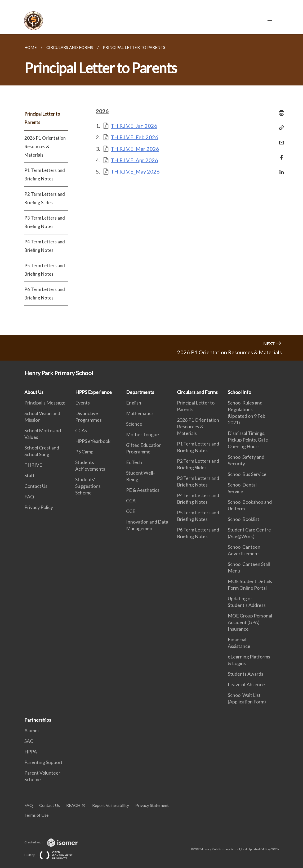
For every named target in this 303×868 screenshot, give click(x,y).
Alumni (32, 730)
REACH (73, 805)
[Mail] (280, 139)
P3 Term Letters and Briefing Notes (45, 222)
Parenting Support (43, 762)
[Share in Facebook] (280, 154)
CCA (131, 501)
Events (83, 403)
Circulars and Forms (197, 392)
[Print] (280, 113)
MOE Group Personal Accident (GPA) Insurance (250, 622)
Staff (30, 475)
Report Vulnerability (111, 805)
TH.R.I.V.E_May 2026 (135, 171)
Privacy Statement (152, 805)
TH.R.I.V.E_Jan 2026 (134, 126)
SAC (29, 741)
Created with (55, 842)
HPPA (31, 752)
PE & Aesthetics (143, 490)
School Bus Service (247, 474)
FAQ (29, 497)
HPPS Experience (93, 392)
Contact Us (36, 486)
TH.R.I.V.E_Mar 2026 (135, 149)
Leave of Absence (246, 684)
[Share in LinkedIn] (280, 169)
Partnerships (38, 720)
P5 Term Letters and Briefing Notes (45, 270)
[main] (151, 185)
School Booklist (244, 519)
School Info (239, 392)
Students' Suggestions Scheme (88, 486)
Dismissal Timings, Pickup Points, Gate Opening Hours (248, 440)
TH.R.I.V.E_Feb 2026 (135, 137)
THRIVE (33, 465)
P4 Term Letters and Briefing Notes (45, 246)
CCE (131, 511)
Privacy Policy (39, 507)
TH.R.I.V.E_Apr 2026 (134, 160)
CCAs (81, 430)
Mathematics (140, 413)
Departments (140, 392)
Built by (53, 855)
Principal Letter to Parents (42, 118)
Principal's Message (45, 403)
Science (134, 424)
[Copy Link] (280, 128)
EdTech (134, 462)
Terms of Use (36, 815)
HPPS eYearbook (93, 441)
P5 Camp (84, 452)
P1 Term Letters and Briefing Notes (45, 174)
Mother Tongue (142, 434)
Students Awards (246, 674)
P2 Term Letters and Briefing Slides (45, 198)
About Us (34, 392)
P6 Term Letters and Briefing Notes (45, 294)
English (134, 403)
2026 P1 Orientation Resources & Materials (45, 146)
